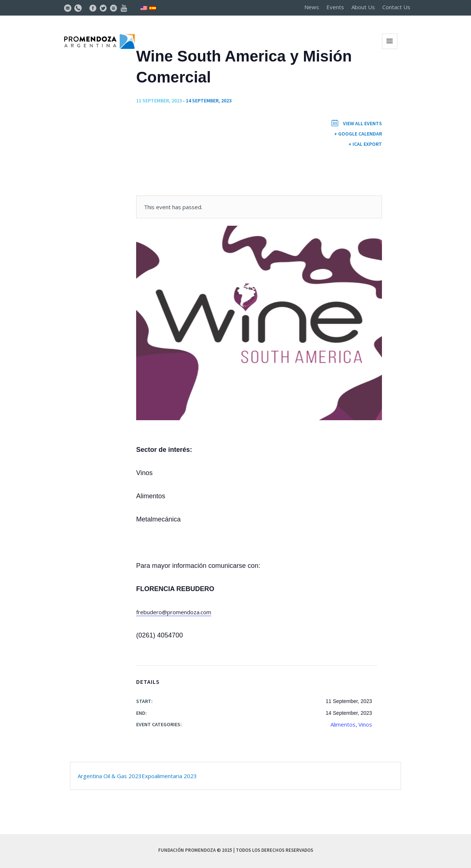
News (312, 7)
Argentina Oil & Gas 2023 (110, 776)
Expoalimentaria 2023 (169, 776)
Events (335, 7)
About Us (363, 7)
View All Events (362, 123)
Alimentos (343, 724)
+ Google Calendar (358, 134)
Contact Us (396, 7)
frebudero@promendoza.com (174, 612)
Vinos (365, 724)
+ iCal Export (365, 144)
